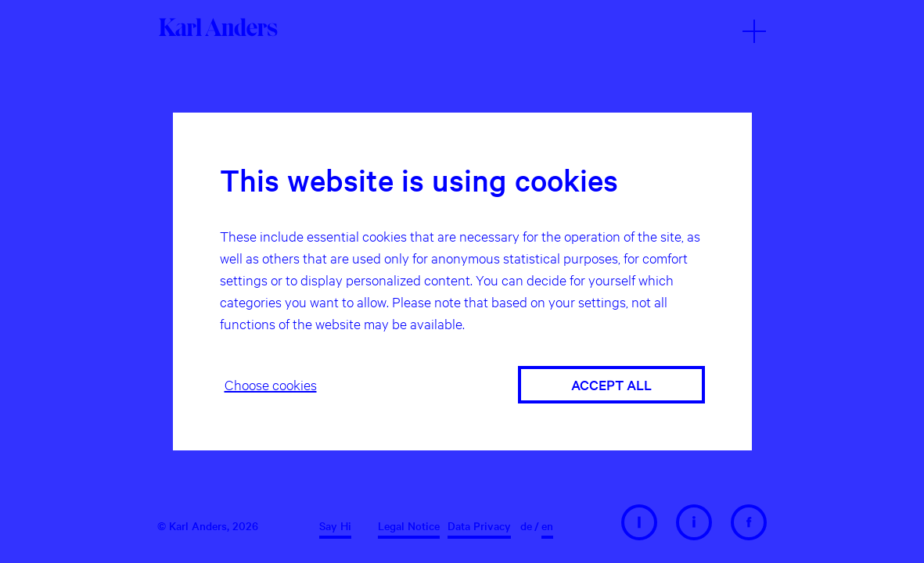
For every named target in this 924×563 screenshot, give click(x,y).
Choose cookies (271, 384)
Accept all (611, 384)
